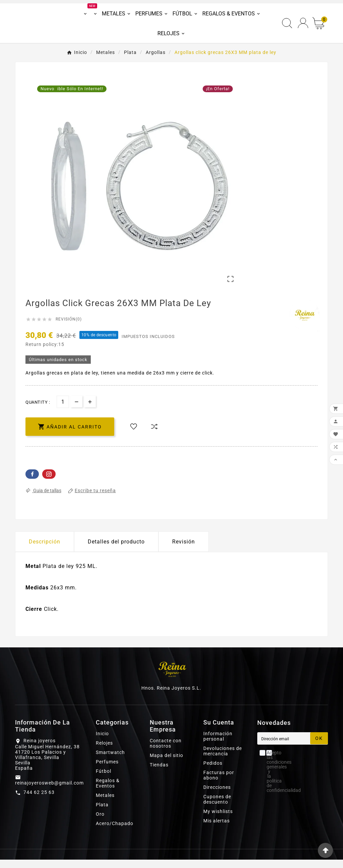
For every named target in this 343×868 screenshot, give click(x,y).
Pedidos (213, 771)
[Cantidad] (63, 410)
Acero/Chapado (115, 832)
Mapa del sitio (166, 764)
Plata (102, 813)
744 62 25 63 (39, 800)
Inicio (102, 742)
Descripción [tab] (45, 550)
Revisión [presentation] (184, 550)
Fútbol (104, 779)
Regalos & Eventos (108, 792)
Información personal (218, 745)
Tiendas (159, 773)
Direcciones (217, 796)
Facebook (32, 482)
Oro (100, 822)
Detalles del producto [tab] (116, 550)
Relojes (104, 751)
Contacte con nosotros (166, 752)
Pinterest (49, 482)
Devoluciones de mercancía (223, 759)
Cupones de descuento (217, 808)
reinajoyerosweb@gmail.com (49, 791)
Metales (105, 804)
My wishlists (218, 820)
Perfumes (107, 770)
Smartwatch (110, 761)
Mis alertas (217, 829)
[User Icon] (303, 27)
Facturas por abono (219, 784)
